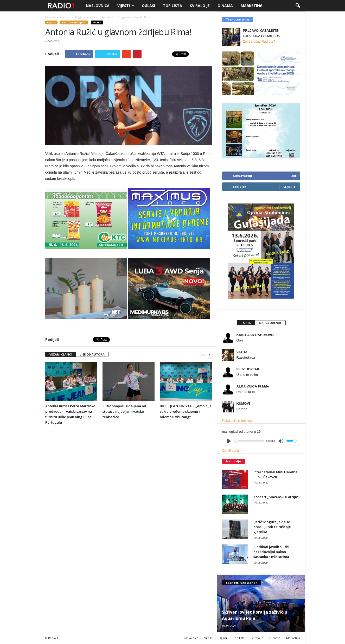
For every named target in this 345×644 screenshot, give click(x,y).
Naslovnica (98, 6)
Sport (97, 22)
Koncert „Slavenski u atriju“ (276, 497)
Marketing (252, 6)
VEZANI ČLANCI (61, 354)
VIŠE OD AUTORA (92, 354)
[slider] (249, 441)
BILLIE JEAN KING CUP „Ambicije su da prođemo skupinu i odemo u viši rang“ (186, 411)
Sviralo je (200, 6)
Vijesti (126, 6)
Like (294, 176)
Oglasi (148, 6)
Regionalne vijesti (74, 22)
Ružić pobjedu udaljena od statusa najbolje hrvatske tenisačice (124, 411)
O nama (225, 6)
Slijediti (290, 187)
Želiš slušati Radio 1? (259, 41)
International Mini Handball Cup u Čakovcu (276, 474)
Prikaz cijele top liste (238, 421)
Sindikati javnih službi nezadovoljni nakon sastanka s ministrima (271, 552)
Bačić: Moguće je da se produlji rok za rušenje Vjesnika (272, 527)
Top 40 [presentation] (246, 323)
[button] (298, 6)
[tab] (246, 323)
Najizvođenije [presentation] (270, 323)
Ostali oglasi (231, 451)
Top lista (172, 6)
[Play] (229, 441)
